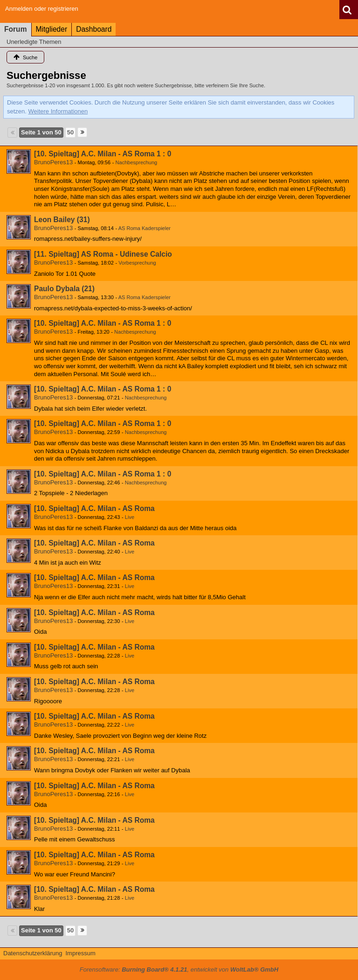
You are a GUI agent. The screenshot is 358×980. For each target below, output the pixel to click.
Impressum (80, 953)
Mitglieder (52, 29)
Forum (16, 29)
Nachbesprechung (137, 162)
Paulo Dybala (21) (64, 289)
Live (130, 517)
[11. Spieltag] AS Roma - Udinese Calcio (103, 254)
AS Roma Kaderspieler (145, 228)
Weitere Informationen (58, 111)
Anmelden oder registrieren (42, 9)
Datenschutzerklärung (33, 953)
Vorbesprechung (137, 263)
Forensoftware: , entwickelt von (179, 969)
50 (70, 132)
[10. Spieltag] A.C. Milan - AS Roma (94, 508)
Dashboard (94, 29)
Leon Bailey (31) (62, 220)
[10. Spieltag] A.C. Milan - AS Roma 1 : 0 (103, 154)
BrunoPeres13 (53, 162)
